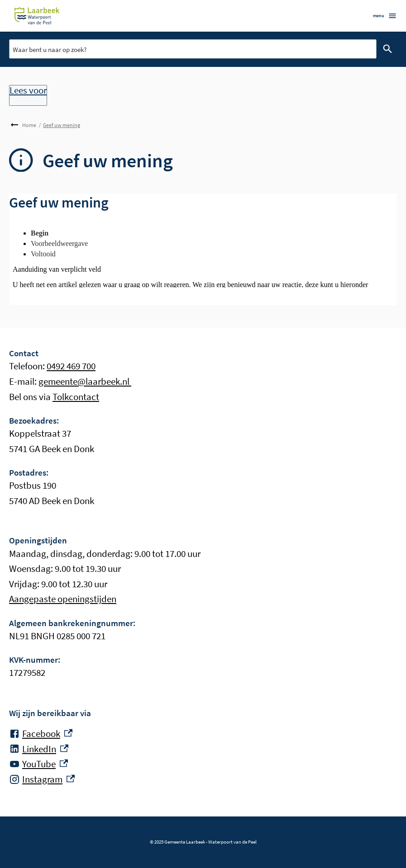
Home (29, 125)
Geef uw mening (62, 125)
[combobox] (193, 49)
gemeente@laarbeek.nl (85, 381)
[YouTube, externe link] (38, 764)
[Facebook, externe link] (41, 734)
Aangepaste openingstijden (63, 599)
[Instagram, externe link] (42, 779)
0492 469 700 (71, 366)
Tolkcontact (76, 397)
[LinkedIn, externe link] (39, 749)
